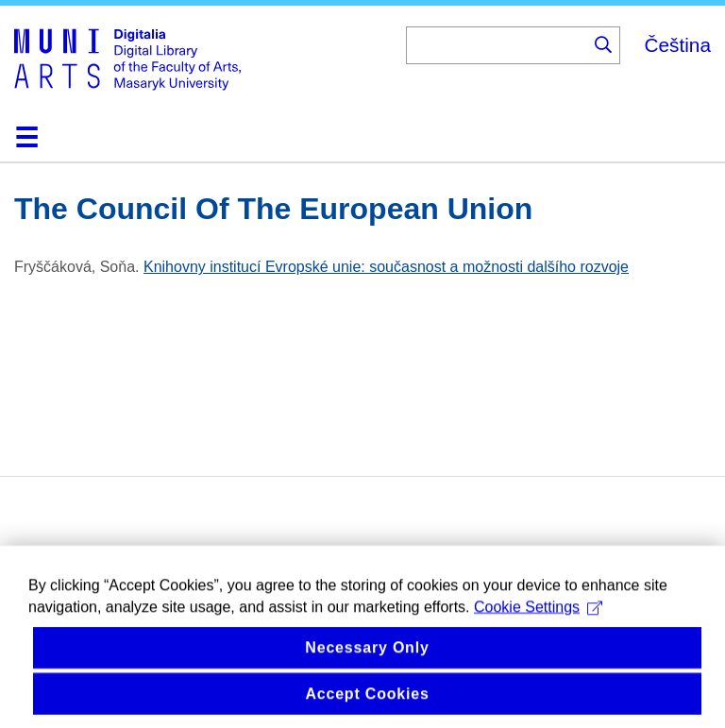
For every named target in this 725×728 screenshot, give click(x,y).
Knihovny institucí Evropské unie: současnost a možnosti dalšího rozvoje (386, 267)
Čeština (677, 45)
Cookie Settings (538, 619)
